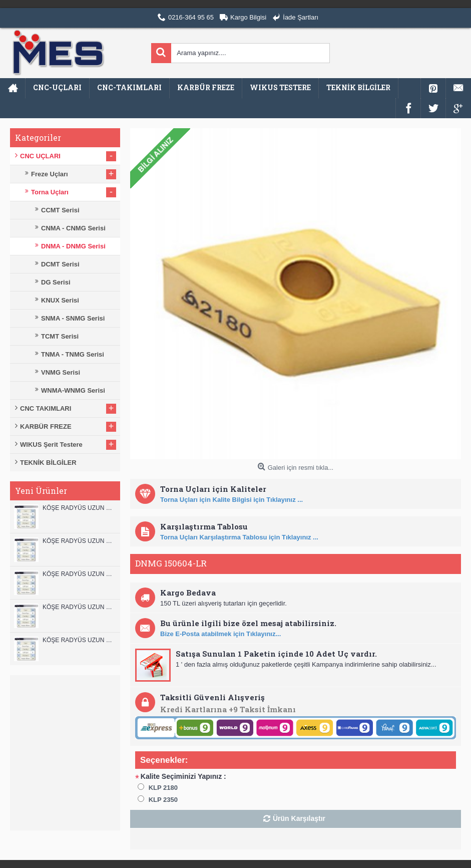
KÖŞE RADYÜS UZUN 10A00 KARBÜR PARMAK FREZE (79, 607)
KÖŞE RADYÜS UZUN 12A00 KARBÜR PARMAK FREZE (79, 541)
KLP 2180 (163, 788)
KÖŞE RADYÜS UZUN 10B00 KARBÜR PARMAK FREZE (79, 574)
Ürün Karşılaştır (299, 818)
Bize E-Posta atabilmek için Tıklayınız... (220, 634)
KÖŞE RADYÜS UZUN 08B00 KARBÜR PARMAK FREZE (79, 640)
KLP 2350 (163, 800)
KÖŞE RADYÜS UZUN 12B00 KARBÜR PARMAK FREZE (79, 508)
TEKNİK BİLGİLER (48, 463)
